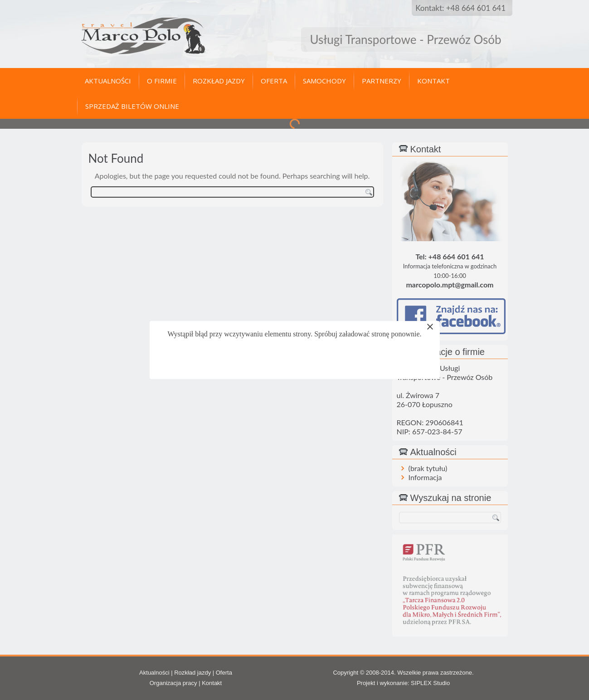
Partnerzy (382, 81)
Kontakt (433, 81)
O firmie (162, 81)
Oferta (274, 81)
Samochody (324, 81)
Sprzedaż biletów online (132, 106)
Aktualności (108, 81)
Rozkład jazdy (219, 81)
